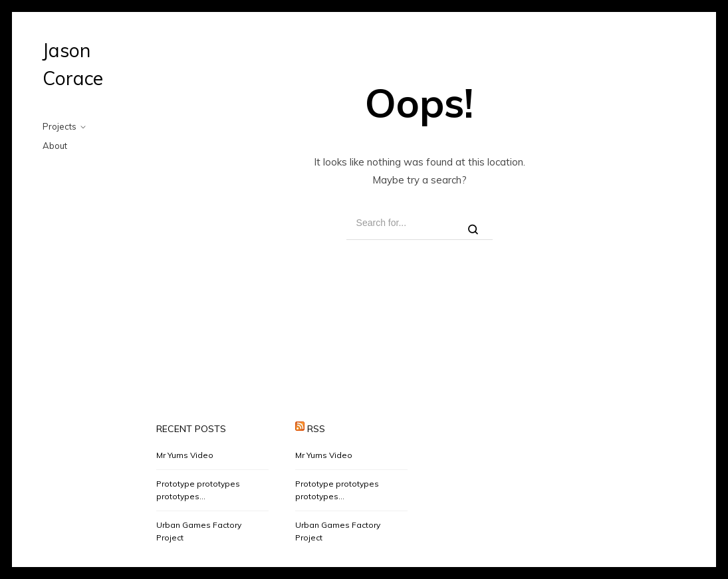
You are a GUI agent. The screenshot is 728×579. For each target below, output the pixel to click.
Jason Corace (73, 64)
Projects (60, 126)
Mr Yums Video (185, 455)
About (55, 146)
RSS (316, 429)
